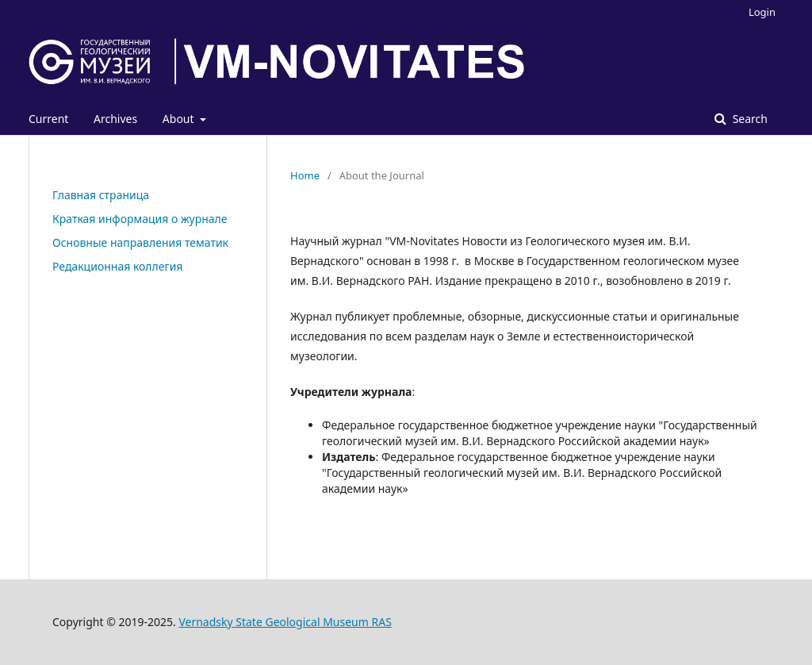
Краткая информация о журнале (140, 219)
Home (305, 175)
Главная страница (101, 195)
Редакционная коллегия (117, 266)
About (180, 119)
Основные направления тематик (140, 242)
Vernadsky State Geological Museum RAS (285, 622)
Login (762, 12)
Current (48, 119)
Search (749, 119)
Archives (115, 119)
